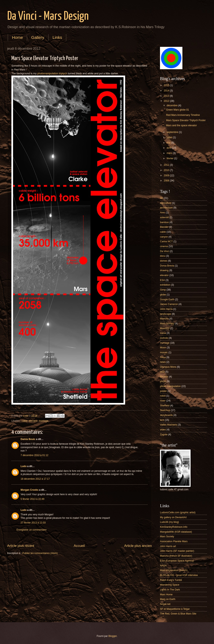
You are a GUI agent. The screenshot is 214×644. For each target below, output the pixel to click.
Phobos (164, 377)
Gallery (38, 37)
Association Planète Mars (174, 541)
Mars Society (167, 324)
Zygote (164, 434)
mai (169, 143)
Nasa (163, 357)
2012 (167, 101)
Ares (163, 213)
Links (57, 37)
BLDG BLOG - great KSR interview (179, 575)
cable (25, 421)
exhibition (165, 285)
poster (163, 391)
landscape (166, 314)
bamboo (164, 222)
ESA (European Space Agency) (177, 561)
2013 (167, 96)
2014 (167, 91)
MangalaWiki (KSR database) (176, 532)
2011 (167, 165)
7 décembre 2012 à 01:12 (34, 455)
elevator (33, 421)
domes (164, 261)
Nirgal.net (165, 604)
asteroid (164, 217)
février (170, 158)
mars (170, 153)
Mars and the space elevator (181, 125)
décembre (172, 105)
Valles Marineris (169, 425)
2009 (167, 176)
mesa (163, 333)
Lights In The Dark (170, 590)
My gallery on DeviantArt (173, 517)
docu (163, 256)
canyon (164, 237)
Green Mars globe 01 (178, 110)
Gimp (163, 290)
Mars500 (165, 328)
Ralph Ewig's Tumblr (171, 580)
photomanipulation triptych (52, 74)
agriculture (166, 203)
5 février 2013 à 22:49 (32, 499)
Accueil (79, 546)
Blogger (113, 636)
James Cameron (169, 304)
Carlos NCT (166, 241)
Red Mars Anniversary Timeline (183, 115)
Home (17, 37)
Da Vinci (164, 251)
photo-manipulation (170, 386)
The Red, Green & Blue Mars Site (178, 614)
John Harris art (168, 546)
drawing (164, 270)
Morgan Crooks (30, 490)
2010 (167, 170)
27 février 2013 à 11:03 (33, 523)
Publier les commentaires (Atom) (40, 553)
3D (162, 198)
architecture (166, 208)
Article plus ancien (138, 546)
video (163, 430)
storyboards (166, 415)
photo (163, 381)
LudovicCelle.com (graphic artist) (178, 512)
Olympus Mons (168, 367)
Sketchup (165, 410)
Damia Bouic (28, 439)
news (163, 362)
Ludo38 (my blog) (169, 522)
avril (169, 148)
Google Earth (167, 300)
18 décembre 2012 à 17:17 (35, 479)
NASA (163, 566)
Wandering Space (170, 585)
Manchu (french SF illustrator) (176, 556)
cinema (164, 246)
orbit (162, 372)
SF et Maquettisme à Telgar (175, 609)
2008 (167, 181)
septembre (173, 132)
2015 (167, 85)
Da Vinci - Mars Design (48, 16)
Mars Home (166, 595)
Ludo (24, 466)
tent (162, 420)
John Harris (166, 309)
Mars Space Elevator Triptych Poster (186, 120)
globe (163, 295)
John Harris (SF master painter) (177, 551)
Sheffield (165, 406)
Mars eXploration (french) (174, 570)
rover (163, 401)
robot (163, 396)
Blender (164, 227)
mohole (164, 338)
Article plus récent (21, 546)
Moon (163, 348)
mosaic (164, 352)
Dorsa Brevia (167, 266)
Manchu (164, 319)
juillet (170, 137)
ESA (162, 280)
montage (44, 421)
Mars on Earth (168, 599)
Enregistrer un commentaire (31, 530)
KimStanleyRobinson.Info (174, 527)
